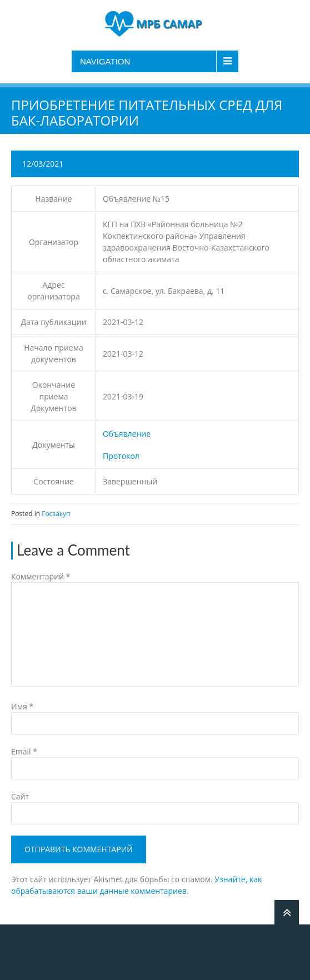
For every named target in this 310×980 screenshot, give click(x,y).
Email (24, 751)
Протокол (121, 456)
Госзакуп (56, 514)
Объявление (127, 434)
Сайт (20, 796)
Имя (22, 706)
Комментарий (41, 576)
